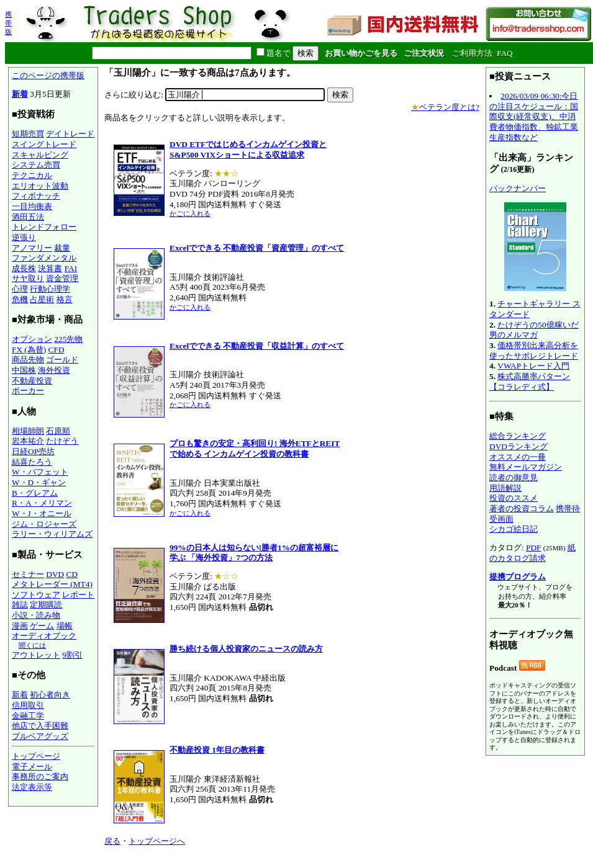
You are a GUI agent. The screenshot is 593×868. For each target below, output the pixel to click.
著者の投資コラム (522, 508)
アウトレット (36, 655)
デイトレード (70, 134)
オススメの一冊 (518, 457)
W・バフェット (40, 472)
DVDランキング (518, 446)
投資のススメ (514, 498)
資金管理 (62, 278)
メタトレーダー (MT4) (52, 584)
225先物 (68, 339)
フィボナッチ (36, 196)
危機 (20, 299)
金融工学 (28, 716)
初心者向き (50, 695)
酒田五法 (28, 217)
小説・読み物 (36, 615)
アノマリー (32, 248)
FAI (71, 268)
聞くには (32, 645)
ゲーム (42, 626)
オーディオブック (44, 636)
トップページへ (157, 841)
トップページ (36, 756)
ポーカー (28, 391)
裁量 (62, 248)
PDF (533, 548)
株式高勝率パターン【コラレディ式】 (530, 382)
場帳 (65, 626)
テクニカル (32, 175)
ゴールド (62, 360)
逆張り (24, 237)
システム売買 (36, 165)
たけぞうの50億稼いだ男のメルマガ (534, 330)
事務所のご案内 (40, 776)
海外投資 (54, 370)
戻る (112, 841)
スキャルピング (40, 155)
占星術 (42, 299)
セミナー (28, 574)
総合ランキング (518, 436)
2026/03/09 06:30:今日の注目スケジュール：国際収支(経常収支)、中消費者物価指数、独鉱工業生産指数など (534, 117)
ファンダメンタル (44, 258)
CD (72, 574)
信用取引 (28, 705)
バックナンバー (518, 188)
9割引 (72, 655)
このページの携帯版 (48, 75)
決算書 (50, 268)
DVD (55, 574)
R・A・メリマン (42, 503)
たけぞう (62, 441)
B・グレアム (35, 493)
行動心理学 (50, 289)
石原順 (58, 431)
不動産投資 (32, 381)
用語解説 (505, 488)
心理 (20, 289)
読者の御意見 (514, 477)
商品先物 (28, 360)
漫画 (20, 626)
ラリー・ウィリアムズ (52, 534)
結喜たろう (32, 462)
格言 (65, 299)
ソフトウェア (36, 595)
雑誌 (20, 605)
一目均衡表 (32, 206)
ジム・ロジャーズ (44, 524)
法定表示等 (32, 787)
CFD (57, 350)
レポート (78, 595)
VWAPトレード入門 (533, 366)
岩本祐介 (28, 441)
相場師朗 (28, 431)
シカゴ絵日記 (514, 529)
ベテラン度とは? (445, 107)
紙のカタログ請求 (532, 553)
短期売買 (28, 134)
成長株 (24, 268)
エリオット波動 (40, 186)
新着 (20, 94)
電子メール (32, 767)
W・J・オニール (42, 513)
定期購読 (46, 605)
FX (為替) (29, 350)
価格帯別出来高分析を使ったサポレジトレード (534, 351)
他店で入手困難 (40, 726)
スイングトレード (44, 144)
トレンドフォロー (44, 227)
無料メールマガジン (526, 467)
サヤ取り (28, 278)
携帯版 (8, 23)
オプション (32, 339)
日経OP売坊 (33, 451)
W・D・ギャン (39, 482)
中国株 (24, 370)
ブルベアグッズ (40, 736)
